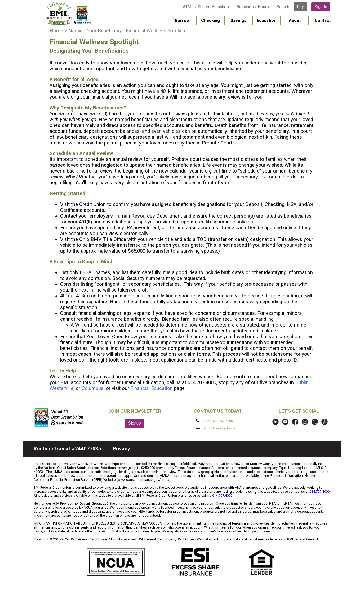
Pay (300, 7)
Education (267, 21)
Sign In (321, 7)
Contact (323, 21)
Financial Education (152, 388)
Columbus (93, 388)
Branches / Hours (253, 7)
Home (56, 31)
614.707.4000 (319, 492)
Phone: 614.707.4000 (214, 421)
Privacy (121, 449)
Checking (210, 21)
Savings (238, 21)
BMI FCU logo (68, 14)
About (295, 21)
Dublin (302, 382)
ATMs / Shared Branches (206, 7)
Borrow (182, 21)
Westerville (61, 388)
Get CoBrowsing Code (216, 428)
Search (283, 7)
